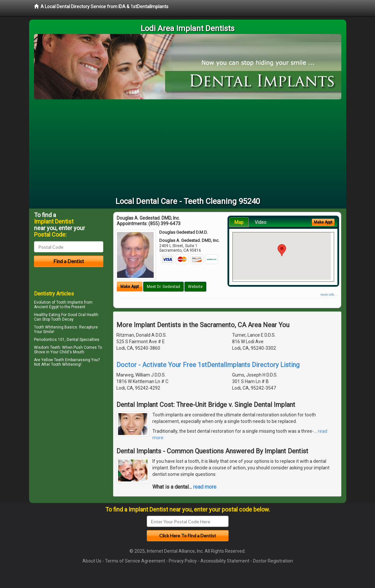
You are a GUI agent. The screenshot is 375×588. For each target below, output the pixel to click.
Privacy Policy (183, 561)
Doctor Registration (273, 561)
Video (261, 222)
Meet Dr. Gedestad (163, 287)
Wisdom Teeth (47, 347)
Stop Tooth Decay (58, 319)
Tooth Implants (70, 302)
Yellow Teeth (53, 360)
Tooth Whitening (49, 327)
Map (239, 222)
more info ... (329, 295)
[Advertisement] (188, 148)
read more (205, 487)
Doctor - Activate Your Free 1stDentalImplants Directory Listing (208, 365)
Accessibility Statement (225, 561)
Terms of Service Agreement (135, 561)
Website (195, 287)
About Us (92, 561)
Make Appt (130, 287)
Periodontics (45, 340)
